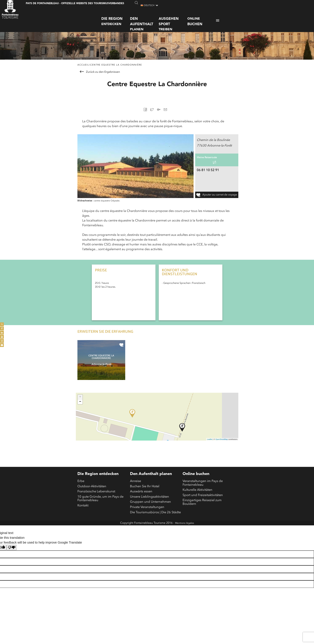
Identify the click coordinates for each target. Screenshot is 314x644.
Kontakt (83, 518)
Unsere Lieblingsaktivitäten (150, 507)
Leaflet (210, 445)
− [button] (80, 408)
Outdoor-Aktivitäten (92, 494)
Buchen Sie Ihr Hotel (145, 494)
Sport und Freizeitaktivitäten (203, 505)
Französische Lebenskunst (96, 500)
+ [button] (80, 403)
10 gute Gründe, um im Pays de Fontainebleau (100, 509)
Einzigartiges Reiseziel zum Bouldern (202, 514)
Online (202, 18)
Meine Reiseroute (209, 166)
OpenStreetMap (222, 445)
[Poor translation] (12, 561)
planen (144, 20)
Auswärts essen (141, 500)
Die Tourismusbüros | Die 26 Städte (155, 526)
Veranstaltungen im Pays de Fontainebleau (203, 490)
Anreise (135, 488)
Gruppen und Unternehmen (150, 513)
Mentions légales (184, 537)
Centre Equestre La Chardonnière (116, 70)
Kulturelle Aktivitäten (197, 499)
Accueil (83, 70)
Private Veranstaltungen (147, 519)
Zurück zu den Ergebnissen (100, 77)
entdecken (116, 18)
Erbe (81, 488)
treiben (173, 20)
